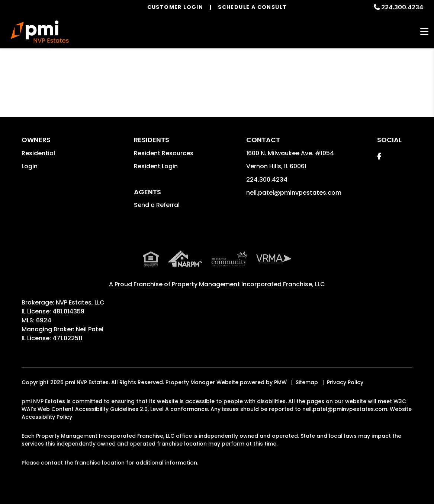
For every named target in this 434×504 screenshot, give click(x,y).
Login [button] (30, 166)
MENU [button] (424, 32)
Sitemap (307, 382)
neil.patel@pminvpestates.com (294, 193)
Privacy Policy (345, 382)
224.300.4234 (402, 7)
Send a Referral (157, 205)
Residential (38, 153)
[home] (40, 32)
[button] (379, 156)
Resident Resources (164, 153)
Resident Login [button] (156, 166)
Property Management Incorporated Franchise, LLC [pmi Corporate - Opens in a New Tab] (248, 284)
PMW (280, 382)
